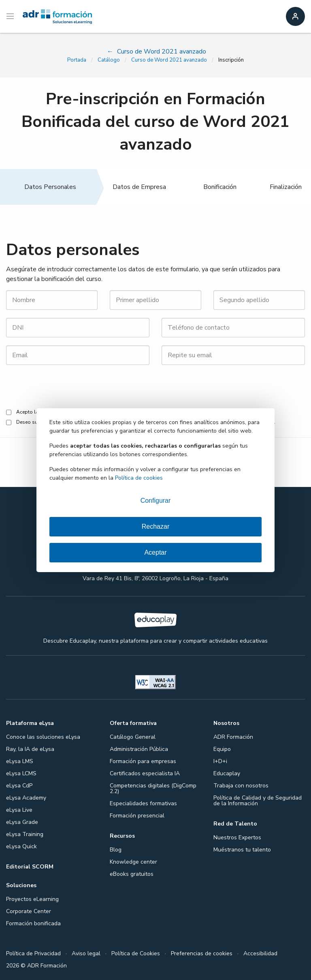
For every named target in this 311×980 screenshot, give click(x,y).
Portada (77, 60)
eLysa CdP (19, 786)
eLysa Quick (21, 846)
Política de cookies (139, 478)
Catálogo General (133, 737)
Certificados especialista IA (145, 773)
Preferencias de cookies (202, 953)
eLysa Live (19, 810)
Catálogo (109, 60)
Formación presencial (137, 816)
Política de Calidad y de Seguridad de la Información (258, 801)
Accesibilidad (260, 953)
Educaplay (227, 773)
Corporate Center (29, 911)
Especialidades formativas (143, 803)
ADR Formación (233, 737)
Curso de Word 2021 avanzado (169, 60)
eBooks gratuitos (132, 874)
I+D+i (220, 761)
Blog (116, 850)
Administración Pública (139, 749)
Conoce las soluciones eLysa (43, 737)
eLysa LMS (20, 761)
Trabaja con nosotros (241, 786)
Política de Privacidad (33, 953)
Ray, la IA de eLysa (30, 749)
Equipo (222, 749)
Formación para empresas (143, 761)
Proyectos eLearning (32, 899)
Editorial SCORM (30, 867)
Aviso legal (86, 953)
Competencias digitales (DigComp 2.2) (153, 788)
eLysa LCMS (21, 773)
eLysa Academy (26, 798)
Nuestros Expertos (237, 837)
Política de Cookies (136, 953)
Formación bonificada (33, 923)
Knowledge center (133, 862)
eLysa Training (25, 834)
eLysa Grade (22, 822)
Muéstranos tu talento (242, 850)
